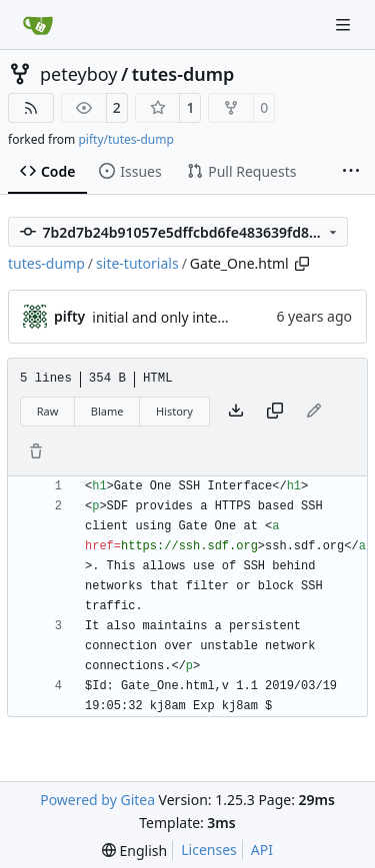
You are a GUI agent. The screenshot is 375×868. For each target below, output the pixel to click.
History (174, 411)
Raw (48, 411)
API (262, 850)
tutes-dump (183, 74)
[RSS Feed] (31, 108)
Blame (107, 411)
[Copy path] (302, 264)
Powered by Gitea (97, 800)
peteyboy (78, 74)
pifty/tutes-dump (125, 139)
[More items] (351, 172)
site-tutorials (137, 263)
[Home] (38, 25)
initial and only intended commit (198, 317)
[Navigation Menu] (345, 24)
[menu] (134, 851)
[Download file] (236, 412)
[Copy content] (275, 412)
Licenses (209, 850)
